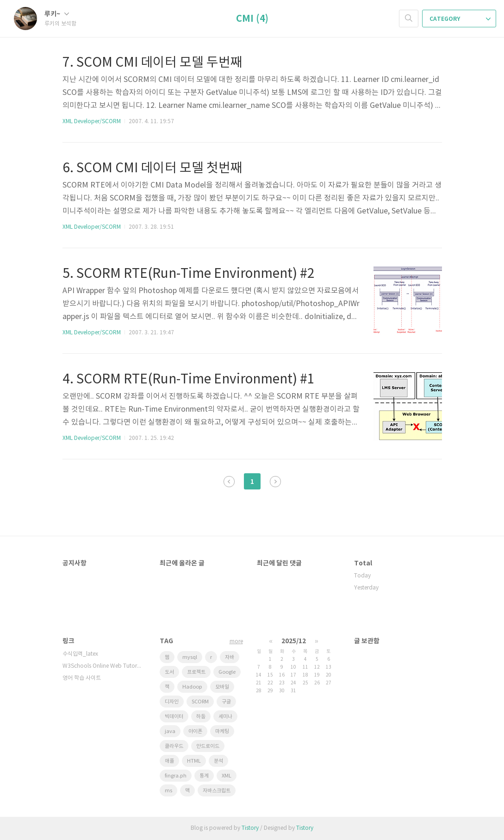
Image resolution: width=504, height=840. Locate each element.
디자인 (172, 702)
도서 (169, 672)
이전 (229, 482)
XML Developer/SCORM (92, 122)
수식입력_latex (80, 654)
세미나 (225, 717)
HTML (194, 761)
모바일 (222, 687)
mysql (190, 657)
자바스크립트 (217, 791)
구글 (226, 702)
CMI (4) (252, 19)
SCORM (200, 702)
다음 (275, 482)
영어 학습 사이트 (82, 678)
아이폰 (195, 731)
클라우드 (174, 746)
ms (168, 791)
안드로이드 (208, 746)
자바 (230, 657)
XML (227, 776)
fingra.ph (176, 776)
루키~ (57, 14)
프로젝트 (196, 672)
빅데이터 (174, 717)
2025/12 (294, 641)
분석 (218, 761)
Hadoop (192, 687)
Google (227, 672)
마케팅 (222, 731)
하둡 (201, 717)
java (170, 731)
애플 (169, 761)
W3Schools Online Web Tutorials (102, 666)
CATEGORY (460, 19)
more (236, 642)
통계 (204, 776)
